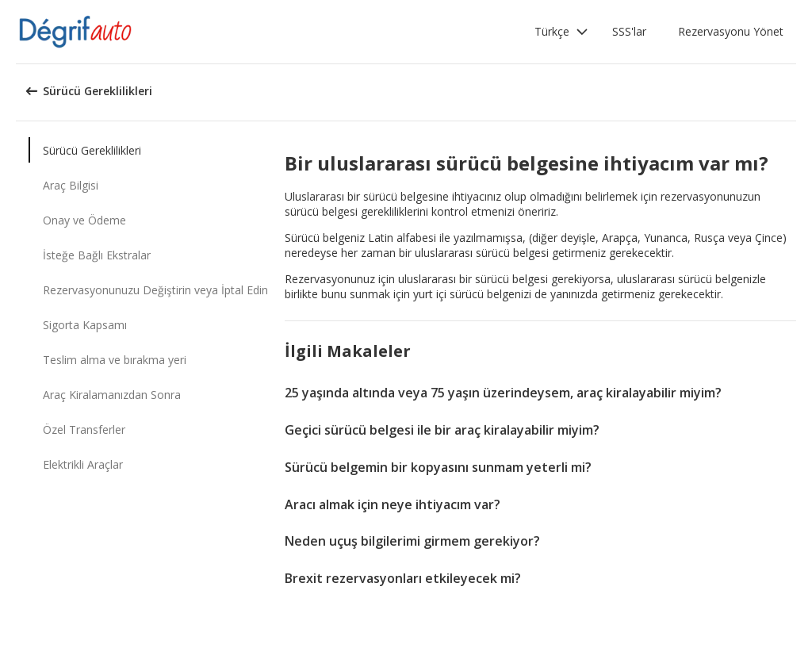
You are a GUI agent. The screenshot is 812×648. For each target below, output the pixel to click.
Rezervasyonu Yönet (731, 31)
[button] (561, 32)
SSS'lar (629, 31)
